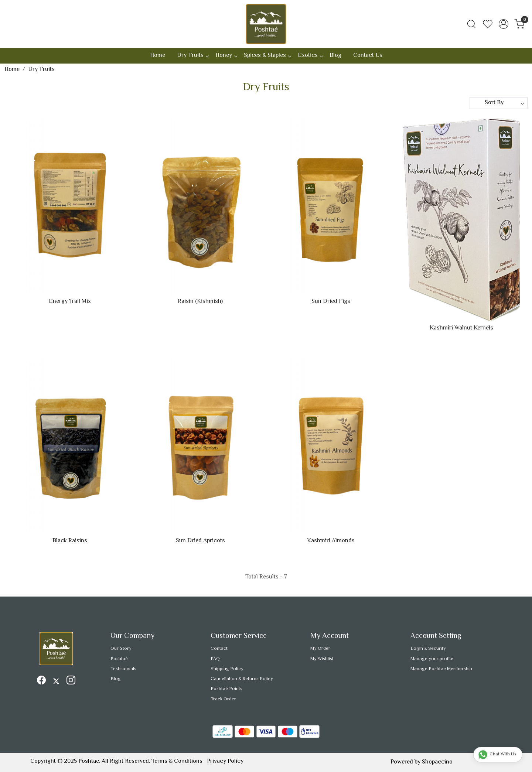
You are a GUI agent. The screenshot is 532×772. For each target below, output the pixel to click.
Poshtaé (119, 659)
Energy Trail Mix (70, 302)
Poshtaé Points (226, 689)
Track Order (223, 699)
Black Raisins (70, 541)
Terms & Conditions (177, 761)
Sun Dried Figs (331, 302)
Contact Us (368, 56)
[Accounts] (504, 24)
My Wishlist (322, 659)
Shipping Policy (227, 669)
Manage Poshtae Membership (441, 669)
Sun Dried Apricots (200, 541)
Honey (226, 56)
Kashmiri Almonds (331, 541)
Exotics (310, 56)
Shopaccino (437, 762)
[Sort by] (499, 103)
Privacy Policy (225, 761)
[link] (471, 24)
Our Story (121, 649)
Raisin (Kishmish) (200, 302)
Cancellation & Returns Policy (242, 679)
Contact (219, 649)
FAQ (215, 659)
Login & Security (428, 649)
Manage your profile (432, 659)
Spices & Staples (267, 56)
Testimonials (123, 669)
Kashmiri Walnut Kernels (461, 328)
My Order (320, 649)
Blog (335, 56)
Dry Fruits (193, 56)
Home (158, 56)
